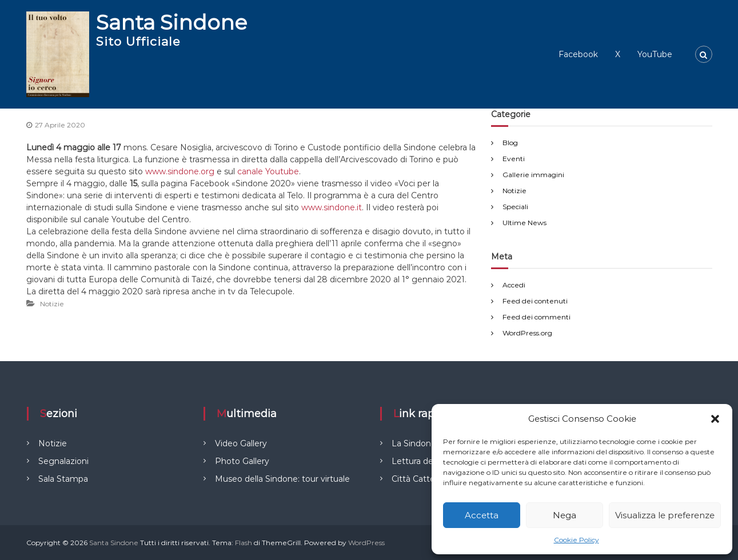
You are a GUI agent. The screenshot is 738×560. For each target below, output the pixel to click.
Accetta (482, 515)
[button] (715, 419)
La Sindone (414, 443)
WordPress (366, 543)
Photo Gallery (242, 461)
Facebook (578, 54)
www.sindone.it (332, 207)
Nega (565, 515)
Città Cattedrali (421, 479)
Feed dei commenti (536, 317)
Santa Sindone (171, 22)
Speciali (515, 207)
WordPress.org (527, 333)
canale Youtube (268, 171)
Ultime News (524, 223)
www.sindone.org (180, 171)
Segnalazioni (63, 461)
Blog (510, 143)
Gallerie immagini (533, 175)
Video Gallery (241, 443)
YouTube (655, 54)
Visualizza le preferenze (665, 515)
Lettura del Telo (422, 461)
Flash (244, 543)
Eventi (514, 159)
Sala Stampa (63, 479)
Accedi (514, 285)
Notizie (52, 304)
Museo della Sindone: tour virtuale (282, 479)
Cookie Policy (577, 540)
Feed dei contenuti (535, 301)
